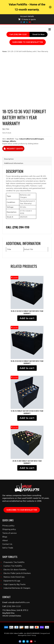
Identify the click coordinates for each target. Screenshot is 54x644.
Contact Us (7, 544)
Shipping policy (9, 529)
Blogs (5, 537)
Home (4, 51)
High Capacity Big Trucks (15, 584)
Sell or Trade (8, 548)
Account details (27, 16)
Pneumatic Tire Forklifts (14, 562)
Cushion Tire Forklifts (13, 566)
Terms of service (9, 533)
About (5, 540)
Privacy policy (8, 526)
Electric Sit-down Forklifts (15, 569)
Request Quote (13, 149)
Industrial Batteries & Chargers (17, 588)
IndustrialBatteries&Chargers (32, 139)
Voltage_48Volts (9, 141)
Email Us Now (39, 34)
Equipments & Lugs (12, 581)
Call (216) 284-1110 (18, 34)
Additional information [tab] (14, 163)
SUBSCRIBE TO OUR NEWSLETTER (28, 42)
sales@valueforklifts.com (19, 602)
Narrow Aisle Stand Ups (14, 577)
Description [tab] (9, 159)
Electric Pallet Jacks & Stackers (17, 573)
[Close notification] (50, 7)
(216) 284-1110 (14, 606)
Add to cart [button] (27, 318)
